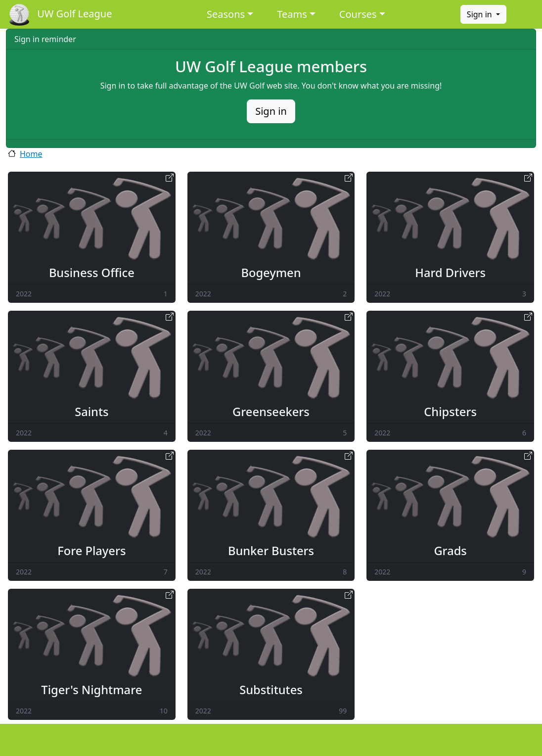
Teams (292, 14)
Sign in (480, 14)
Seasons (226, 14)
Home (31, 154)
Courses (358, 14)
